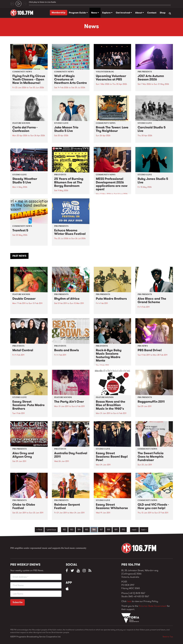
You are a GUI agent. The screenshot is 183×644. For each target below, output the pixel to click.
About (139, 13)
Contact (152, 13)
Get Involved (124, 13)
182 (64, 530)
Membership (58, 12)
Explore (107, 13)
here (129, 601)
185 (87, 530)
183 (72, 530)
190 (123, 530)
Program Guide (78, 13)
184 (79, 530)
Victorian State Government (153, 606)
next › (134, 530)
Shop (163, 13)
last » (144, 530)
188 (108, 530)
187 (101, 530)
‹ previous (51, 530)
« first (39, 530)
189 (116, 530)
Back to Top (168, 637)
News (95, 13)
